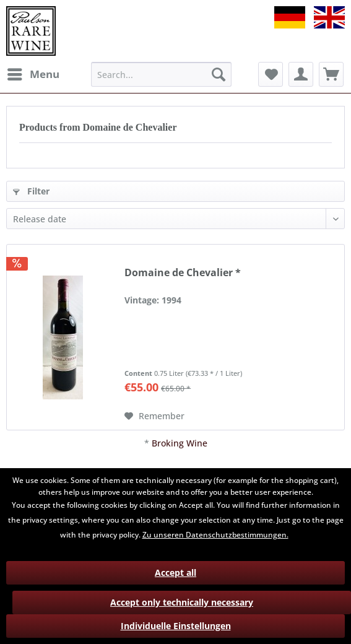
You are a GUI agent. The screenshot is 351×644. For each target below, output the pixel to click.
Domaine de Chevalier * (183, 273)
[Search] (219, 74)
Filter (31, 191)
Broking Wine (180, 443)
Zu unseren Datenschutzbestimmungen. (215, 535)
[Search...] (161, 74)
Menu (33, 73)
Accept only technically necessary (182, 602)
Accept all (175, 572)
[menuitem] (33, 74)
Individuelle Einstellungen (176, 626)
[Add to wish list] (154, 416)
